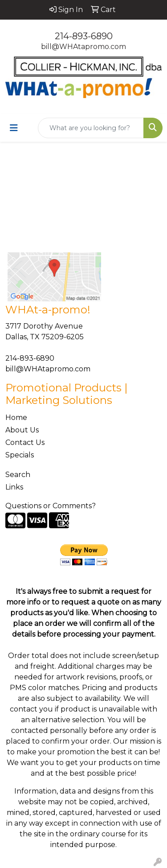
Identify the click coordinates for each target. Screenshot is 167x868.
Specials (20, 455)
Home (16, 418)
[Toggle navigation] (14, 128)
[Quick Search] (91, 128)
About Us (22, 430)
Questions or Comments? (51, 506)
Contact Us (25, 442)
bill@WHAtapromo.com (83, 47)
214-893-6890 (84, 36)
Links (14, 487)
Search (18, 475)
